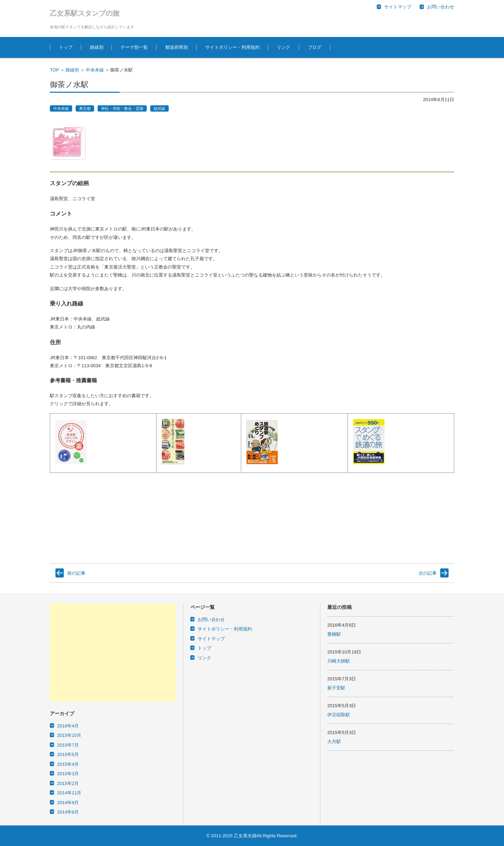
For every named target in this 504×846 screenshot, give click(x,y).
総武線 (159, 108)
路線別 (97, 47)
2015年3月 (68, 774)
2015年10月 (69, 735)
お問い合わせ (211, 620)
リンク (284, 47)
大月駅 (334, 742)
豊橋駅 (334, 634)
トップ (66, 47)
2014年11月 (69, 793)
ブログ (315, 47)
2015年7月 (68, 745)
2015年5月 (68, 754)
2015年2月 (68, 783)
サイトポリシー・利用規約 (232, 47)
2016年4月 (68, 726)
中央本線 (95, 70)
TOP (55, 70)
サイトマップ (211, 639)
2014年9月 (68, 803)
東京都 (85, 108)
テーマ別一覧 (134, 47)
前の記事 (76, 573)
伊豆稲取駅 (339, 715)
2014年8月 (68, 812)
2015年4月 (68, 764)
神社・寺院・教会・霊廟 (122, 108)
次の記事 (428, 573)
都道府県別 (177, 47)
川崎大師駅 (339, 661)
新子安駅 (336, 688)
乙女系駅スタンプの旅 (85, 13)
